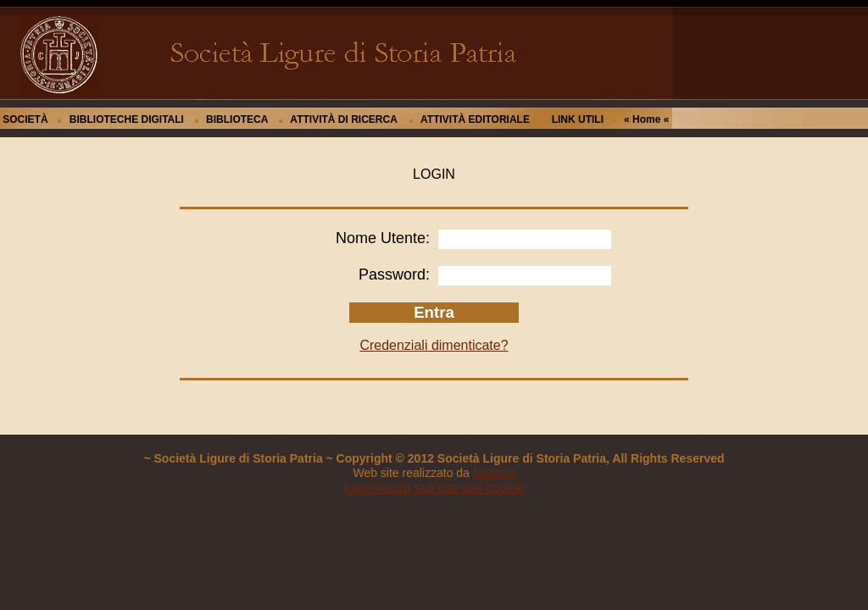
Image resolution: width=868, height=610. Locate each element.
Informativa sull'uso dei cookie (434, 488)
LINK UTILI (578, 119)
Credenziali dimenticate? (434, 345)
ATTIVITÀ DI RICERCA (343, 119)
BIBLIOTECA (237, 119)
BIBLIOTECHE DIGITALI (127, 119)
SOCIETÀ (25, 119)
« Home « (646, 119)
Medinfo (494, 473)
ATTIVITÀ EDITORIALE (475, 119)
